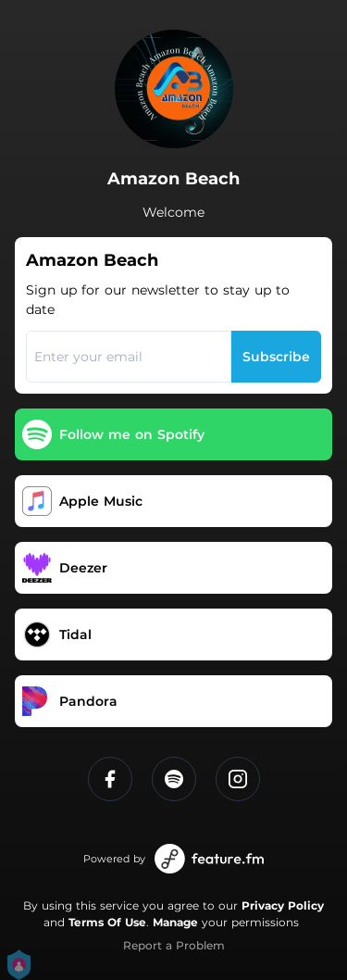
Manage (175, 922)
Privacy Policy (283, 905)
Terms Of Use (107, 922)
